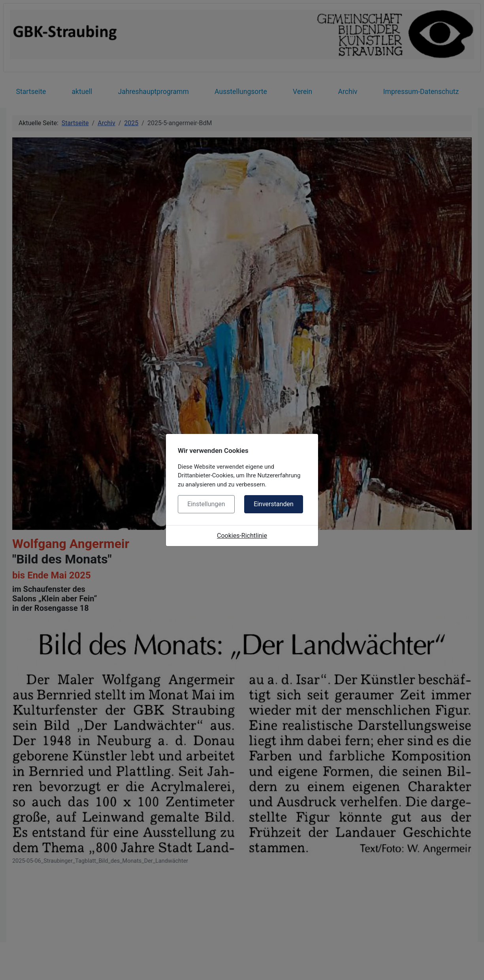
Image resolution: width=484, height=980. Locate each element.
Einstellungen (206, 504)
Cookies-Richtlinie (242, 536)
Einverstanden (274, 504)
